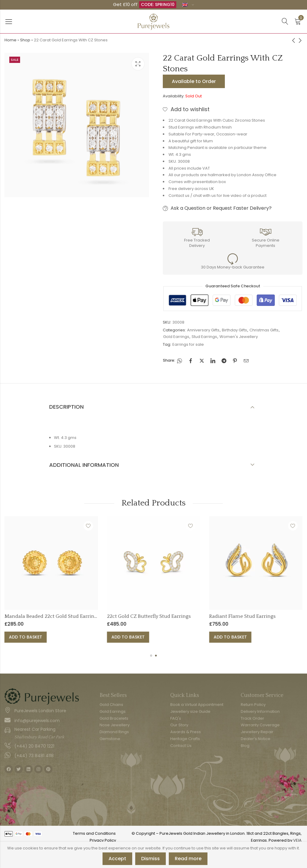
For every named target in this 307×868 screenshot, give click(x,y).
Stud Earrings (204, 337)
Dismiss (151, 859)
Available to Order (194, 81)
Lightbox (138, 64)
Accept (117, 859)
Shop (25, 40)
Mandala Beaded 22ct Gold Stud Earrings (92, 616)
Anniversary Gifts (203, 330)
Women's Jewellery (239, 337)
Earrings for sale (188, 344)
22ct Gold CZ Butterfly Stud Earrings (189, 616)
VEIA (297, 840)
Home (10, 40)
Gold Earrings (176, 337)
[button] (151, 656)
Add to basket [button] (66, 637)
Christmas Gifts (264, 330)
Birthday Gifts (234, 330)
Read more (188, 859)
